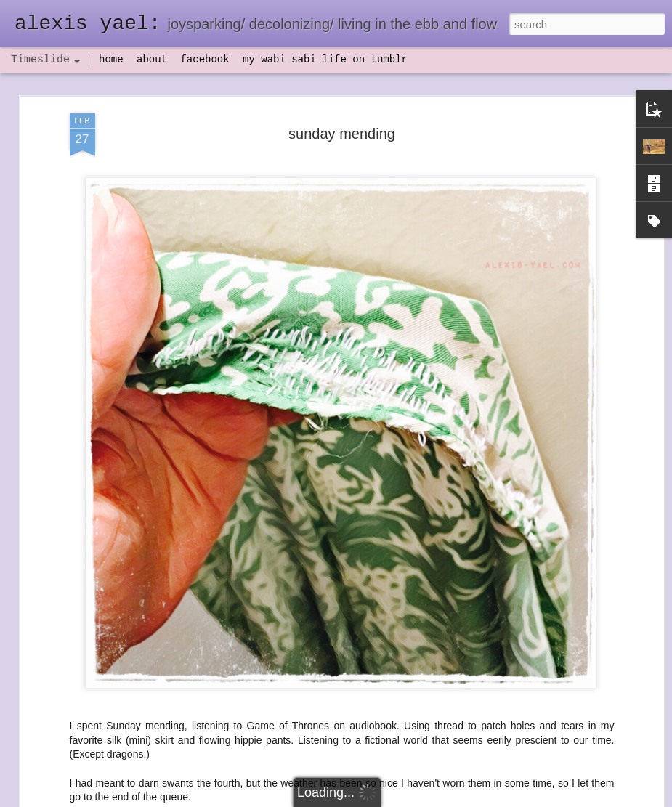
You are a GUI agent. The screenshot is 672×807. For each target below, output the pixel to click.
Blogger (382, 799)
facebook (205, 60)
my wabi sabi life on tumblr (325, 60)
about (152, 60)
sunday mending (342, 115)
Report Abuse (424, 799)
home (111, 60)
